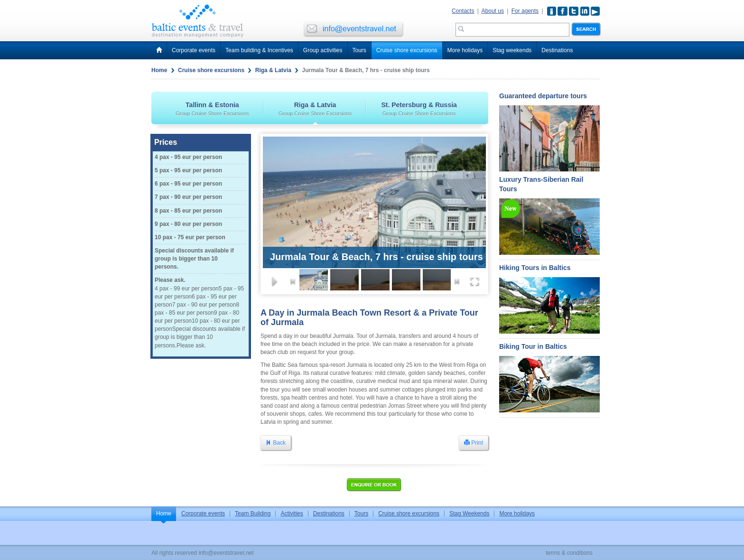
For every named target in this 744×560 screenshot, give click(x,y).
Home (159, 70)
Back (276, 443)
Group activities (323, 50)
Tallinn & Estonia (212, 109)
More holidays (465, 50)
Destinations (557, 50)
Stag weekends (512, 50)
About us (493, 11)
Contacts (463, 11)
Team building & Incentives (259, 50)
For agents (525, 11)
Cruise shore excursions (407, 50)
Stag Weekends (470, 513)
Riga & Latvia (273, 70)
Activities (292, 513)
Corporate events (194, 50)
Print (474, 443)
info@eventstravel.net (226, 553)
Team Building (253, 513)
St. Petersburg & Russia (419, 109)
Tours (359, 50)
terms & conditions (569, 553)
